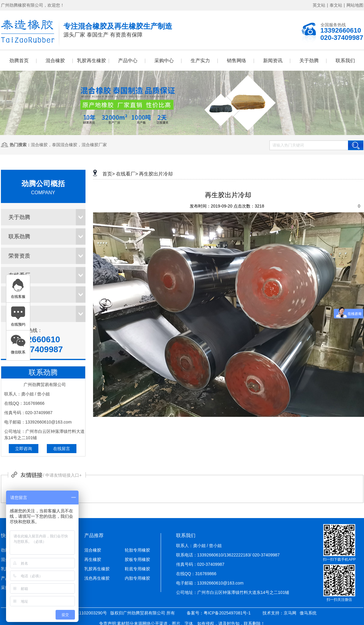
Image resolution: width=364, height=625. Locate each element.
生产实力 (200, 61)
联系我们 (345, 61)
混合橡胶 (55, 61)
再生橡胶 (93, 559)
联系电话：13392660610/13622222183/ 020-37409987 (228, 555)
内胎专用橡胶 (137, 578)
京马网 (290, 613)
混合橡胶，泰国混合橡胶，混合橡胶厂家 (69, 145)
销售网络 (237, 61)
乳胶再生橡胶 (92, 61)
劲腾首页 (19, 61)
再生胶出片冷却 (156, 174)
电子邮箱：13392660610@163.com (210, 583)
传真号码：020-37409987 (200, 564)
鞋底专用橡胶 (137, 569)
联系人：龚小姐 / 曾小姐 (199, 546)
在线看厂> (127, 174)
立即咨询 (24, 449)
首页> (109, 174)
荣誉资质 (19, 256)
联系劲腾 (19, 237)
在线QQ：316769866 (196, 574)
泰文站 (336, 5)
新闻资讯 (273, 61)
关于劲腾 (309, 61)
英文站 (319, 5)
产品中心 (128, 61)
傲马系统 (308, 613)
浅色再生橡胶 (97, 578)
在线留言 (62, 449)
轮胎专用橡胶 (137, 550)
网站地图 (355, 5)
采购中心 (164, 61)
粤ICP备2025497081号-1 (227, 613)
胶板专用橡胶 (137, 559)
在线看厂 (19, 275)
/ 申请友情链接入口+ (63, 475)
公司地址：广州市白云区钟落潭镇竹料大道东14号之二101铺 (233, 592)
